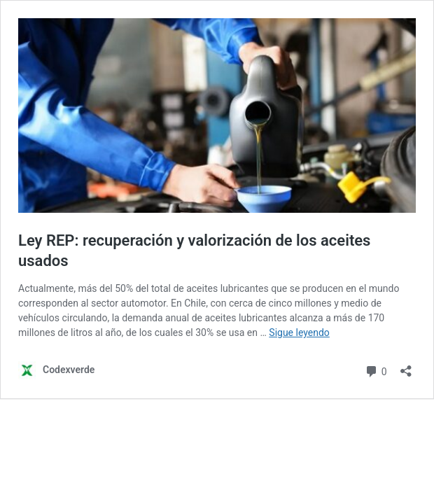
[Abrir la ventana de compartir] (406, 366)
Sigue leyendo (299, 332)
